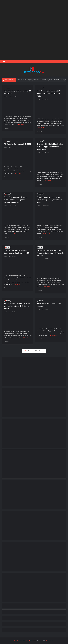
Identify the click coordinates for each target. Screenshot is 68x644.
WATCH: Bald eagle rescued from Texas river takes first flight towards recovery (50, 253)
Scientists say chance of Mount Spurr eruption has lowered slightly (17, 252)
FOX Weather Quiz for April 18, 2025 (17, 144)
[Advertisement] (34, 44)
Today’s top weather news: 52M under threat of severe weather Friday (49, 93)
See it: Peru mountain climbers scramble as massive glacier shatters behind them (15, 200)
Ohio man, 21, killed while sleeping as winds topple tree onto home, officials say (50, 147)
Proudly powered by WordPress (23, 641)
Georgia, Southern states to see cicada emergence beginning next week (21, 80)
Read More (20, 125)
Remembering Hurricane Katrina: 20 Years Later (17, 92)
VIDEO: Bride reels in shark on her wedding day (49, 305)
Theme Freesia (50, 641)
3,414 (35, 351)
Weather (8, 88)
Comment (6, 129)
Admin (6, 97)
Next (40, 351)
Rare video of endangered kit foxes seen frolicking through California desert (17, 306)
